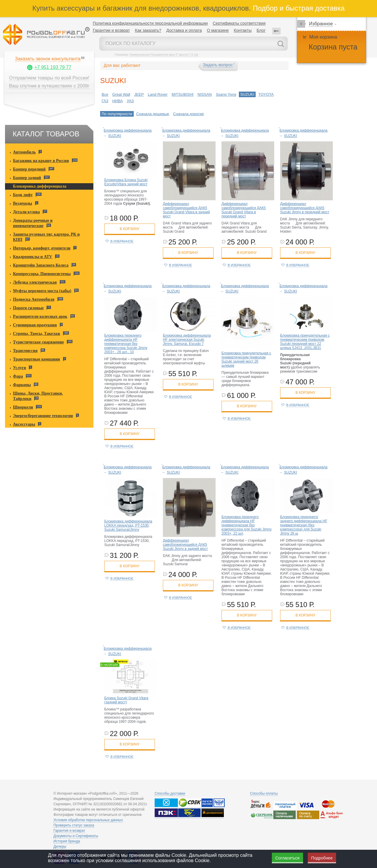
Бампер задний (27, 178)
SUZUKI (247, 94)
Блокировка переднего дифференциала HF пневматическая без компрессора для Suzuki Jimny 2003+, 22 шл (247, 525)
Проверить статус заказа (74, 825)
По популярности (117, 114)
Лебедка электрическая (35, 282)
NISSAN (205, 94)
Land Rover (158, 94)
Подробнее (322, 858)
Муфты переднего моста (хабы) (42, 291)
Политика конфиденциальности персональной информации (150, 23)
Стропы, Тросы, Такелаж (37, 334)
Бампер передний (29, 169)
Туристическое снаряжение (38, 342)
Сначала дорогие (188, 114)
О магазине (218, 30)
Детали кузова (26, 212)
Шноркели (23, 407)
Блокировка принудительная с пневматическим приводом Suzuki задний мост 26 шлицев (246, 359)
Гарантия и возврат (69, 831)
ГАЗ (105, 101)
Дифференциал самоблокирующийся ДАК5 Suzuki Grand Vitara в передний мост (244, 210)
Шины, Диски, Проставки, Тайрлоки (38, 396)
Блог (261, 30)
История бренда (67, 841)
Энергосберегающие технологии (43, 416)
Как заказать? (148, 30)
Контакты (243, 30)
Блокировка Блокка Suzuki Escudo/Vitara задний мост (126, 182)
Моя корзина (323, 37)
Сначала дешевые (153, 114)
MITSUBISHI (183, 94)
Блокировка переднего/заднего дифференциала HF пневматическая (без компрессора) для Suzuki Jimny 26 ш (304, 525)
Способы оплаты (264, 793)
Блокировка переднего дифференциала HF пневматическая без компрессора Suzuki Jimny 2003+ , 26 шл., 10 (126, 344)
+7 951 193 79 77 (53, 67)
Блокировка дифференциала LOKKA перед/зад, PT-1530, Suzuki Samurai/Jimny (128, 525)
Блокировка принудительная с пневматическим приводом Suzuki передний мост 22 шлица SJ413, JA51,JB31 (305, 342)
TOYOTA (266, 94)
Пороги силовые (28, 308)
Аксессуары (24, 424)
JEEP (139, 94)
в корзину (129, 229)
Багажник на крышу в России (41, 161)
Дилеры (60, 846)
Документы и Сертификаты (76, 836)
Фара (18, 376)
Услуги (19, 368)
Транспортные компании (37, 359)
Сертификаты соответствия (239, 23)
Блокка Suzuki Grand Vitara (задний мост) (126, 700)
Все (105, 94)
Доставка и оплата (184, 30)
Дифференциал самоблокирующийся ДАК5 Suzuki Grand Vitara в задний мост (186, 210)
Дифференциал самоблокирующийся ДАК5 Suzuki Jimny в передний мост (305, 208)
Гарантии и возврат (111, 30)
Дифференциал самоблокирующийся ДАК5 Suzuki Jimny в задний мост (185, 545)
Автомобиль (24, 152)
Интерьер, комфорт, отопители (42, 248)
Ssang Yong (226, 94)
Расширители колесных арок (40, 316)
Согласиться (287, 858)
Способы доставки (170, 793)
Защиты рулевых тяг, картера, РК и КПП (46, 237)
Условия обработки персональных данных (88, 820)
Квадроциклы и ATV (33, 257)
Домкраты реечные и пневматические (33, 223)
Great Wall (121, 94)
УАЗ (130, 101)
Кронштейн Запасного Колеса (41, 265)
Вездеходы (23, 203)
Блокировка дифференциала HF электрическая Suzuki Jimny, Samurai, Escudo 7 (187, 340)
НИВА (118, 101)
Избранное (321, 24)
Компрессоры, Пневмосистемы (42, 274)
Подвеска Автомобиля (34, 299)
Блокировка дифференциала (40, 186)
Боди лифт (23, 195)
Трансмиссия (25, 351)
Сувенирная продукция (35, 325)
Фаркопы (22, 385)
